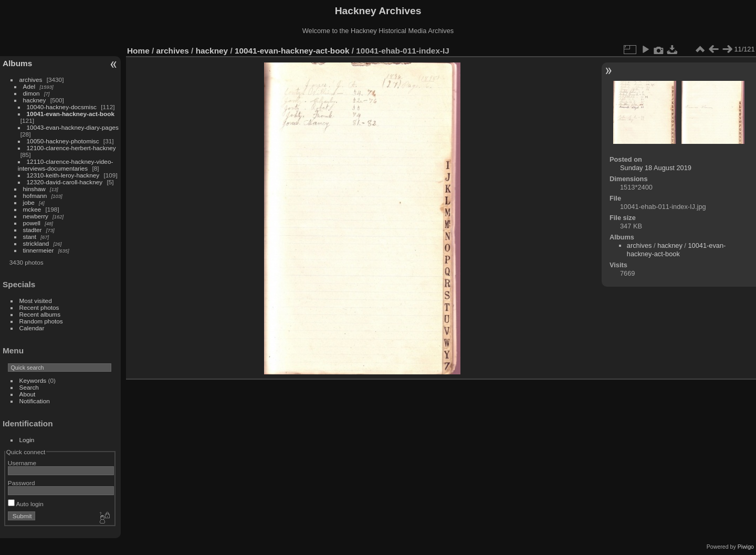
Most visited (36, 301)
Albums (17, 63)
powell (32, 223)
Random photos (41, 321)
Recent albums (40, 314)
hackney (35, 100)
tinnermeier (39, 250)
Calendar (32, 328)
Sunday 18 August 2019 (656, 168)
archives (31, 80)
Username (22, 463)
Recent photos (39, 307)
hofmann (35, 196)
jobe (29, 202)
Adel (29, 86)
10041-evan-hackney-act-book (71, 114)
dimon (31, 93)
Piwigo (746, 547)
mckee (32, 209)
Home (138, 51)
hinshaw (34, 189)
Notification (35, 401)
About (28, 394)
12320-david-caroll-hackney (65, 182)
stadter (33, 230)
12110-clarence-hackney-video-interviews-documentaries (66, 165)
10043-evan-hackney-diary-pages (73, 127)
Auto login (26, 504)
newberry (36, 216)
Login (27, 440)
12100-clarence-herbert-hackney (71, 148)
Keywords (33, 380)
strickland (36, 243)
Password (22, 483)
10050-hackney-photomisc (63, 141)
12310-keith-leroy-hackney (63, 175)
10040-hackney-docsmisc (62, 107)
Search (29, 387)
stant (30, 237)
